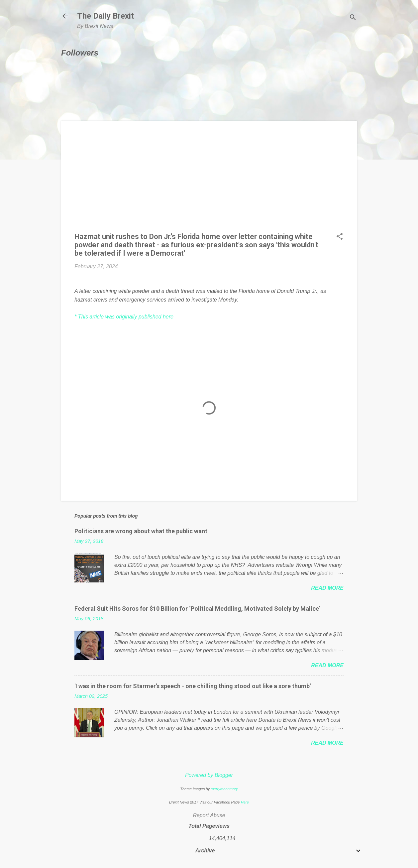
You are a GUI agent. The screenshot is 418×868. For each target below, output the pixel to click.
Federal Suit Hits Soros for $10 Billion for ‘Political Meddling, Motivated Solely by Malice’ (197, 609)
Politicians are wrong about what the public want (141, 531)
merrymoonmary (224, 789)
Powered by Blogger (209, 775)
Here (245, 802)
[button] (340, 237)
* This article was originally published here (124, 317)
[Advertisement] (209, 181)
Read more (327, 588)
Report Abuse (209, 815)
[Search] (353, 18)
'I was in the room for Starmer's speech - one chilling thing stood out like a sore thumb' (193, 686)
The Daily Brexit (105, 16)
